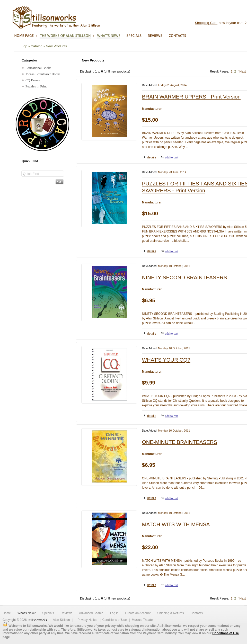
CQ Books (31, 80)
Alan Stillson (61, 620)
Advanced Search (91, 613)
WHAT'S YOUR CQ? (166, 360)
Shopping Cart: (206, 23)
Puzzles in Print (34, 86)
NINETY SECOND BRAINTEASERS (184, 278)
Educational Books (37, 68)
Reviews (67, 613)
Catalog (36, 46)
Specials (48, 613)
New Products (56, 46)
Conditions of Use (115, 620)
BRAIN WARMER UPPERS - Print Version (191, 97)
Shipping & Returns (170, 613)
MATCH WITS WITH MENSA (176, 524)
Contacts (197, 613)
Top (25, 46)
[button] (150, 157)
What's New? (27, 613)
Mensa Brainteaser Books (41, 74)
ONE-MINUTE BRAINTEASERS (180, 442)
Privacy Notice (87, 620)
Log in (114, 613)
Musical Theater (143, 620)
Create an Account (138, 613)
